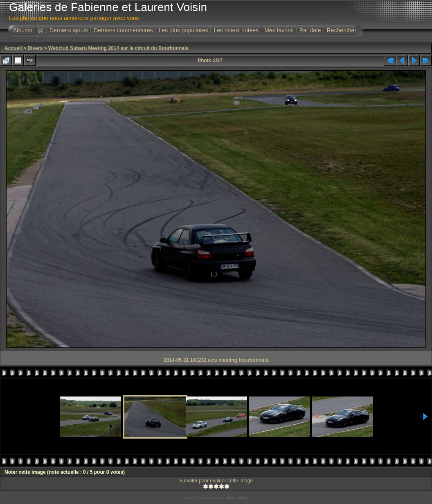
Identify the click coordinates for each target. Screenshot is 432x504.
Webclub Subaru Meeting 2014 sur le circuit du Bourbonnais (118, 48)
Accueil (13, 48)
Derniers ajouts (69, 30)
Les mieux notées (236, 30)
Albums (23, 30)
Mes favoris (279, 30)
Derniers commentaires (123, 30)
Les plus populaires (183, 30)
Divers (35, 48)
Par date (310, 30)
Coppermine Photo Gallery (226, 498)
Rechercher (342, 30)
